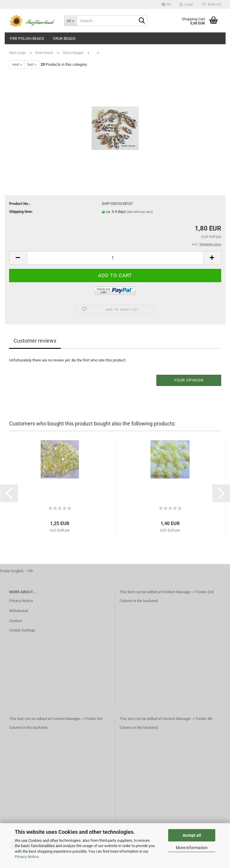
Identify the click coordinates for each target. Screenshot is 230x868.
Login (187, 4)
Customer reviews (35, 341)
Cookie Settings (22, 630)
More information (192, 848)
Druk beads (64, 38)
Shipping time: (21, 212)
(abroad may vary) (140, 212)
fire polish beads (27, 38)
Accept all (192, 835)
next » (17, 64)
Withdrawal (19, 611)
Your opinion (189, 380)
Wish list (212, 4)
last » (32, 64)
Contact (16, 621)
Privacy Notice (27, 857)
